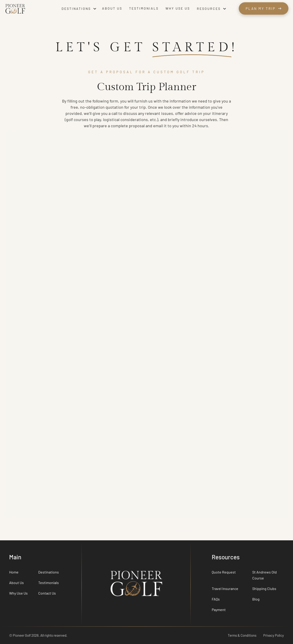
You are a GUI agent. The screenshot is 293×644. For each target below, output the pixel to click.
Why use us (178, 8)
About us (112, 8)
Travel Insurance (225, 589)
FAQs (216, 599)
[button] (80, 9)
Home (14, 572)
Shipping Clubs (264, 589)
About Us (16, 583)
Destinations (49, 572)
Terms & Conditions (242, 635)
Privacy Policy (274, 635)
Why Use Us (18, 593)
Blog (256, 599)
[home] (31, 9)
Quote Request (224, 572)
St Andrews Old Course (265, 575)
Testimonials (144, 8)
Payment (219, 610)
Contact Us (47, 593)
